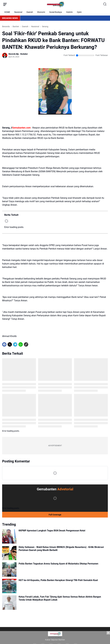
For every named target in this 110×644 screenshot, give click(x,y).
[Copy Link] (26, 344)
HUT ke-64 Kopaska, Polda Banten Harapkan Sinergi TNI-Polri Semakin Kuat (58, 580)
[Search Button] (105, 4)
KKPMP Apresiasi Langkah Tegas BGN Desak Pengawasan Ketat (52, 531)
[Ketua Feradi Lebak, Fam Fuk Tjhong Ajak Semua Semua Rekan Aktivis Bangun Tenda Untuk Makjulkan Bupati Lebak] (9, 603)
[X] (10, 344)
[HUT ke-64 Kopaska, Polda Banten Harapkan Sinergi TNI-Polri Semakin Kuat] (9, 586)
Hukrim (69, 12)
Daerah (30, 12)
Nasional (18, 12)
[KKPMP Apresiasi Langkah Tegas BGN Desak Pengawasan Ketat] (9, 536)
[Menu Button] (5, 4)
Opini (79, 12)
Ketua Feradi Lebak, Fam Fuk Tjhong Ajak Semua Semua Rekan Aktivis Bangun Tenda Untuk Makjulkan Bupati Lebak (60, 598)
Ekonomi (41, 12)
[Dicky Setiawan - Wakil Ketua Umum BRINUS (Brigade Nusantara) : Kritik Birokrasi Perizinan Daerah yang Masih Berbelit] (9, 553)
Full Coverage (55, 515)
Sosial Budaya (56, 12)
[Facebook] (4, 344)
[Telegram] (15, 344)
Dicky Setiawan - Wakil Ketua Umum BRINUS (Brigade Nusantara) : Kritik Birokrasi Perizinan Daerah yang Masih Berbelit (61, 549)
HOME (7, 12)
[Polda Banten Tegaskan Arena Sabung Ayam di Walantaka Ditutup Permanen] (9, 569)
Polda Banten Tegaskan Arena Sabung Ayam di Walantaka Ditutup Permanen (58, 564)
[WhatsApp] (21, 344)
